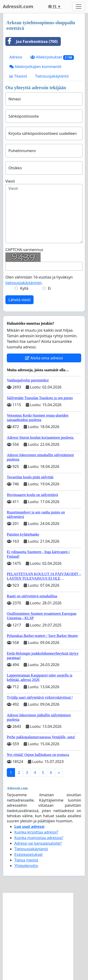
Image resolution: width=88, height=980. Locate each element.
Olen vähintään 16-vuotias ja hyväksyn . (39, 280)
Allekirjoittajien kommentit (35, 67)
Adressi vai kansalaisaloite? (38, 843)
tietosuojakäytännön (24, 283)
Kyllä (24, 288)
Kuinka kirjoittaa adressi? (36, 832)
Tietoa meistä (26, 860)
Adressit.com (18, 6)
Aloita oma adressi (44, 358)
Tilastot (18, 76)
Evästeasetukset (29, 854)
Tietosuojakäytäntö (52, 76)
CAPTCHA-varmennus (24, 250)
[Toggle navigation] (79, 7)
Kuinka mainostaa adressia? (39, 838)
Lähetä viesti (19, 300)
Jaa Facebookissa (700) (32, 41)
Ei (49, 288)
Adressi (16, 57)
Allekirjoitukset (52, 57)
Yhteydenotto (26, 866)
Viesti (10, 181)
